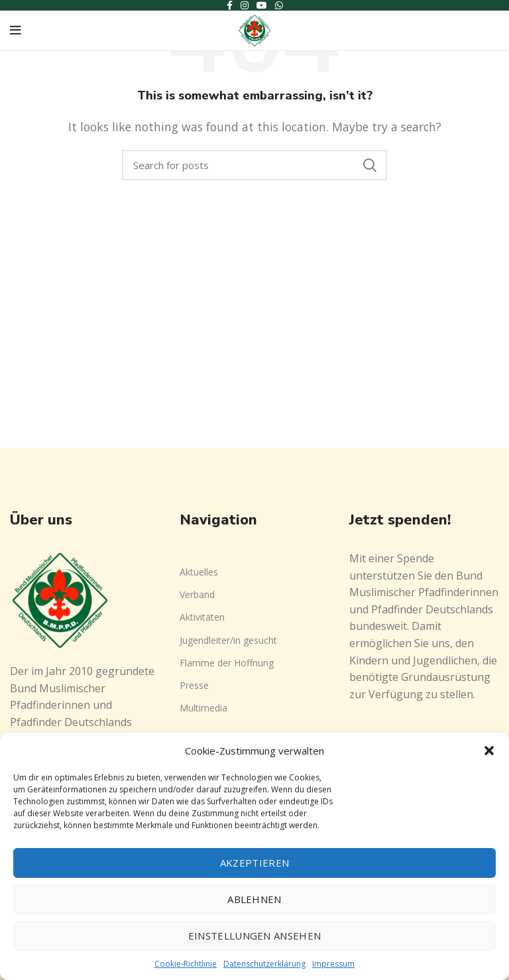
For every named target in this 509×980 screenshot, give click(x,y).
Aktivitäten (202, 617)
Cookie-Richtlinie (186, 964)
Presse (194, 685)
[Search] (254, 165)
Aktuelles (199, 572)
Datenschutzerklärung (264, 964)
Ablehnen (254, 899)
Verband (197, 594)
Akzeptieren (254, 863)
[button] (489, 751)
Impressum (333, 964)
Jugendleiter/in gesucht (228, 640)
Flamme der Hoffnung (227, 663)
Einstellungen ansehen (254, 936)
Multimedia (203, 708)
